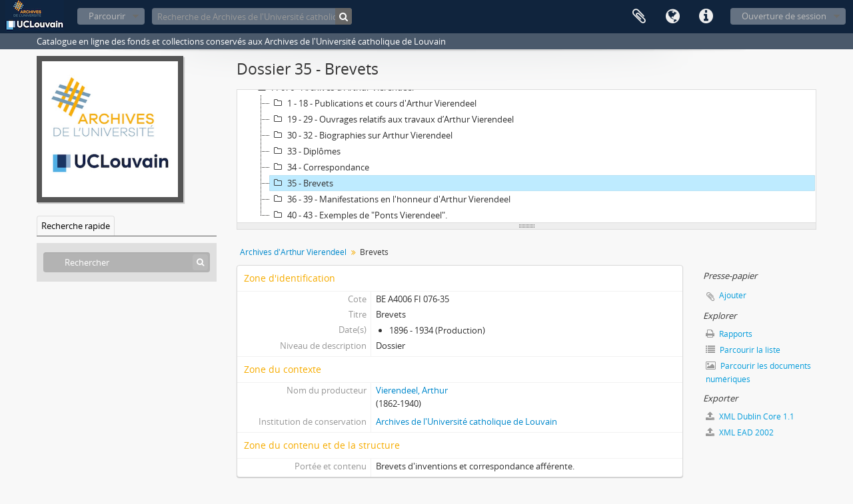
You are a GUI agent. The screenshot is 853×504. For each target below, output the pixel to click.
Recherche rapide (76, 226)
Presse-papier (639, 17)
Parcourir (107, 16)
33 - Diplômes (305, 151)
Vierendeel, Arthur (412, 390)
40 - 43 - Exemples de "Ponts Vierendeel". (359, 215)
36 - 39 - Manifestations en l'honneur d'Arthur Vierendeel (390, 199)
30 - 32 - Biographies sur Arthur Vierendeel (361, 135)
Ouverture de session (784, 16)
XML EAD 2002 (740, 432)
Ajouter (733, 295)
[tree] (526, 156)
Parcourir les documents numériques (758, 373)
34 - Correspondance (320, 167)
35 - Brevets (302, 183)
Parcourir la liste (743, 350)
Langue (672, 17)
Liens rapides (706, 17)
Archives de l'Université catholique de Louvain (466, 421)
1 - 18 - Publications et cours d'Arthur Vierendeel (373, 103)
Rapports (729, 334)
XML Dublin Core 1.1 (750, 416)
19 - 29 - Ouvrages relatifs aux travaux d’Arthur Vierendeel (392, 119)
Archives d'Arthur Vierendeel (293, 252)
